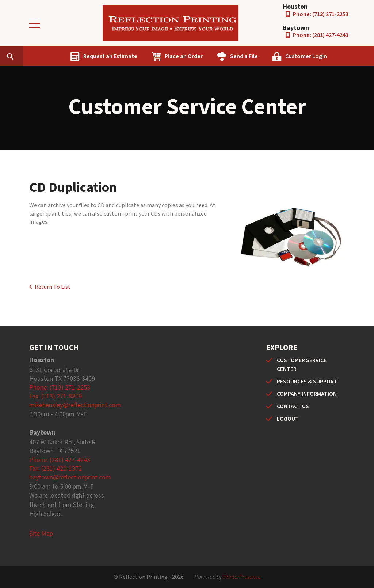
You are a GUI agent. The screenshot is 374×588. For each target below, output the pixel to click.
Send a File (279, 56)
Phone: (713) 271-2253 (321, 14)
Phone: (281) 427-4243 (321, 35)
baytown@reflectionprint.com (70, 477)
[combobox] (56, 56)
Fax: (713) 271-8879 (56, 396)
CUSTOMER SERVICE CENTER (302, 365)
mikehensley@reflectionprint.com (75, 405)
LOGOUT (288, 419)
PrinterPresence (242, 577)
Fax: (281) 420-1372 (56, 469)
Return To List (53, 287)
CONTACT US (293, 406)
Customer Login (341, 56)
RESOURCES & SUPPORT (307, 382)
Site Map (41, 534)
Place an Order (218, 56)
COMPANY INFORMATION (307, 394)
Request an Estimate (145, 56)
